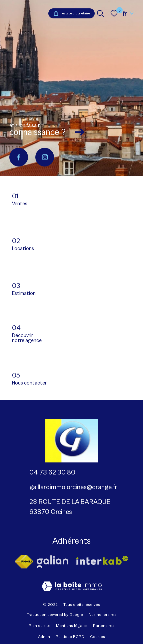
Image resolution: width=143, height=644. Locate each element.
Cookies (97, 637)
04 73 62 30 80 (52, 472)
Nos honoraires (102, 615)
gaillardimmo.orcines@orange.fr (73, 487)
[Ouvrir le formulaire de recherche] (100, 13)
